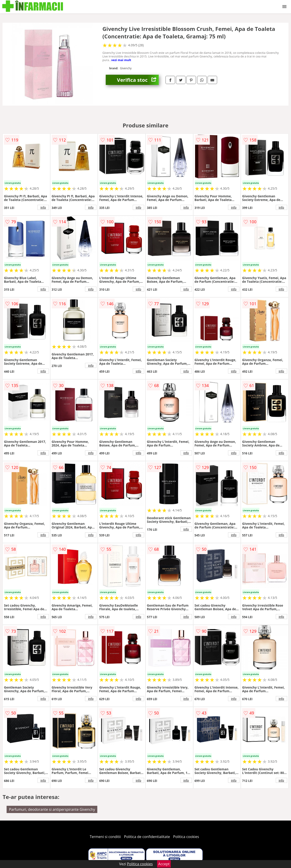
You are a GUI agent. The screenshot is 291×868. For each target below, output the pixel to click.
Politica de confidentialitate (147, 837)
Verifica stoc (138, 80)
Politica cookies (186, 837)
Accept (164, 864)
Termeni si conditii (105, 837)
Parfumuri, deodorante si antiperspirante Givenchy (52, 809)
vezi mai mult (121, 60)
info (43, 207)
